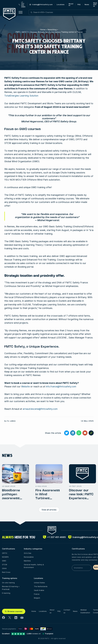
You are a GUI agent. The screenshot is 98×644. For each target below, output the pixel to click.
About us (71, 5)
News (87, 5)
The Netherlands (41, 586)
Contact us (67, 611)
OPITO (5, 553)
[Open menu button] (21, 12)
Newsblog (52, 30)
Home (43, 30)
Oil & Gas (28, 553)
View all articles (49, 510)
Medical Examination (85, 611)
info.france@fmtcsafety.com (61, 387)
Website (25, 387)
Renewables (29, 557)
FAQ (79, 5)
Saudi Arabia (39, 590)
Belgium (37, 598)
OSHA (4, 568)
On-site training (8, 583)
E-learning (6, 593)
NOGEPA (5, 557)
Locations (61, 5)
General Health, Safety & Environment (34, 566)
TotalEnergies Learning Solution (21, 96)
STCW (5, 565)
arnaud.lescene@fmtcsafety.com (40, 409)
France (37, 594)
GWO (4, 561)
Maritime (27, 561)
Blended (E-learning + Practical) (11, 588)
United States (39, 583)
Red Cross (6, 572)
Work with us (95, 5)
